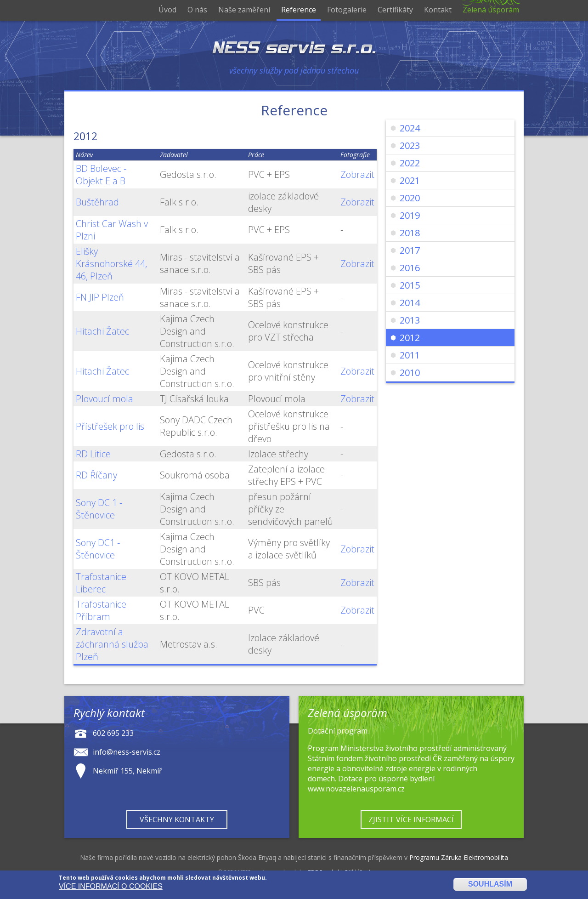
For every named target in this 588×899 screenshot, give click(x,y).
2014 (410, 303)
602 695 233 (113, 733)
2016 (410, 268)
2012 (410, 338)
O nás (197, 10)
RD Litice (93, 454)
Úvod (167, 10)
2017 (410, 250)
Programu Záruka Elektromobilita (459, 857)
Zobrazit (357, 174)
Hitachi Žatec (102, 331)
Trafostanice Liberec (101, 583)
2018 (410, 233)
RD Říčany (96, 475)
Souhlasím (490, 884)
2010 (410, 373)
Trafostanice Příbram (101, 610)
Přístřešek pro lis (110, 426)
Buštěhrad (97, 202)
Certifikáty (395, 10)
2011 (410, 355)
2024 (410, 128)
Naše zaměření (244, 10)
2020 (410, 198)
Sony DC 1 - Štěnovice (99, 509)
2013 (410, 320)
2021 (410, 180)
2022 (410, 163)
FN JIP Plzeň (100, 297)
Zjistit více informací (411, 819)
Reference (299, 10)
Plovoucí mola (105, 399)
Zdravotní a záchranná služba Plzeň (112, 644)
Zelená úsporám (491, 10)
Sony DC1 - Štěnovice (98, 549)
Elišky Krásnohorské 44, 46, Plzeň (111, 264)
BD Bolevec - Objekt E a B (101, 175)
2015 (410, 285)
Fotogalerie (347, 10)
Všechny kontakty (177, 819)
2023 (410, 145)
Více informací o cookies (111, 886)
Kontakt (438, 10)
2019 (410, 215)
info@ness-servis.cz (127, 751)
